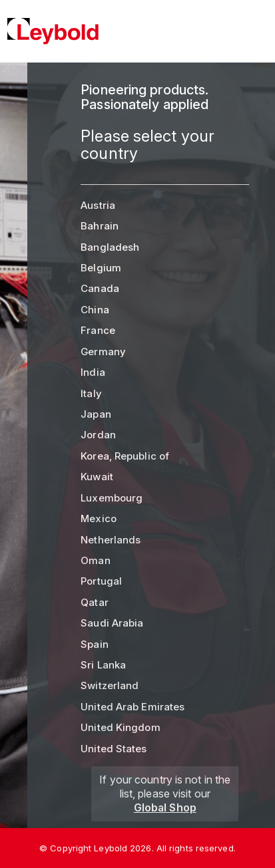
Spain (95, 644)
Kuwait (97, 477)
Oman (95, 560)
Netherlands (111, 540)
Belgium (101, 268)
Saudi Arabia (112, 623)
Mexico (99, 518)
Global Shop (165, 807)
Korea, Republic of (125, 456)
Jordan (98, 435)
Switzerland (110, 685)
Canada (100, 288)
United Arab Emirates (133, 707)
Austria (98, 205)
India (93, 372)
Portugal (101, 581)
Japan (96, 414)
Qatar (95, 602)
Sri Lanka (103, 665)
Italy (91, 393)
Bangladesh (110, 247)
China (95, 310)
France (98, 330)
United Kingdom (120, 727)
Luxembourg (112, 498)
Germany (103, 352)
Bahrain (100, 226)
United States (114, 749)
